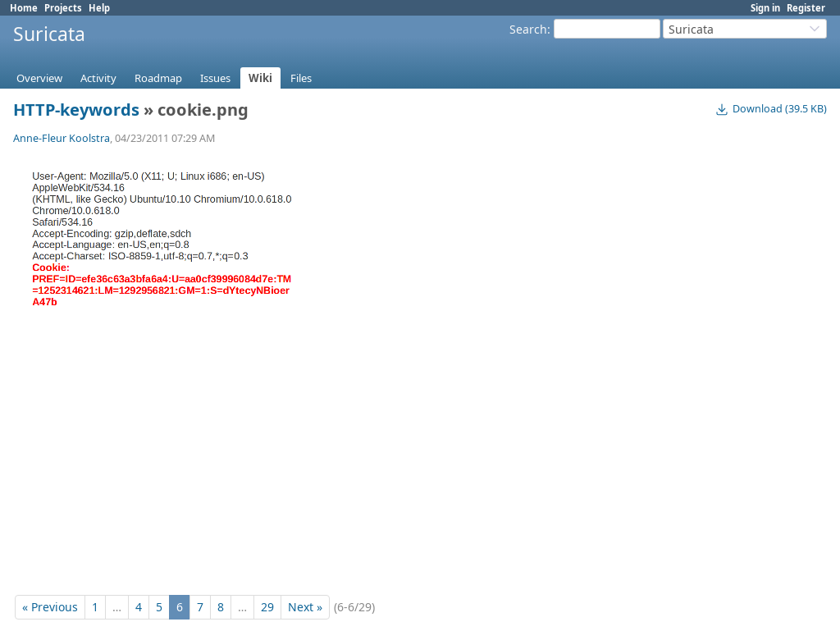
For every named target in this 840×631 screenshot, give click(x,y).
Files (301, 78)
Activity (98, 78)
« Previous (50, 607)
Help (99, 8)
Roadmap (158, 78)
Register (806, 8)
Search (528, 29)
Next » (305, 607)
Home (24, 8)
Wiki (260, 78)
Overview (39, 78)
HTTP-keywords (76, 110)
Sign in (765, 8)
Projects (63, 8)
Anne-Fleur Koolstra (62, 138)
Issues (215, 78)
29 (267, 607)
